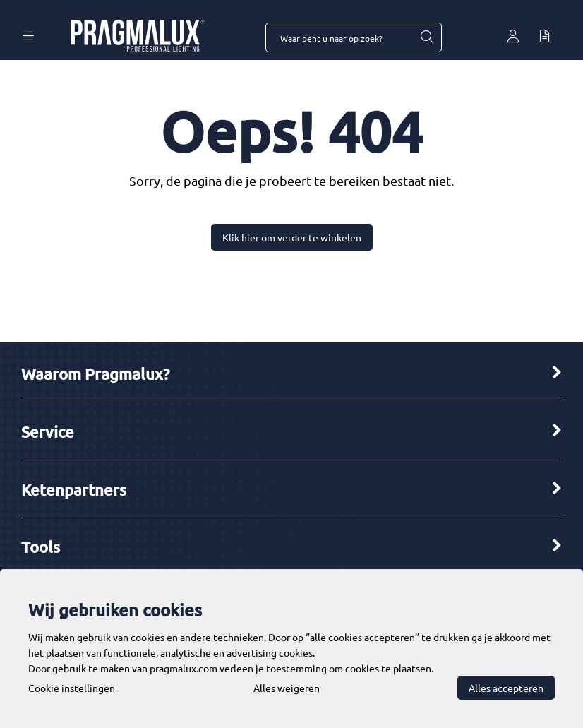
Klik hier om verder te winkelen (292, 237)
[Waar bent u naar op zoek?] (426, 37)
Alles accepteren (506, 688)
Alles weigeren (287, 688)
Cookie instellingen (72, 688)
